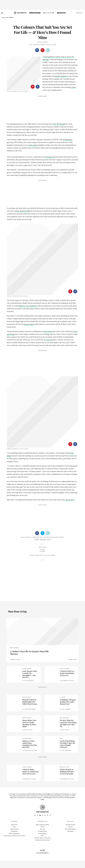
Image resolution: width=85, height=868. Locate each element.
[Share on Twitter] (43, 604)
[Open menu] (2, 12)
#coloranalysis (67, 147)
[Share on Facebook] (37, 50)
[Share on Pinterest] (43, 50)
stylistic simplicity (61, 76)
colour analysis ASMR (23, 218)
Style (49, 611)
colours (74, 87)
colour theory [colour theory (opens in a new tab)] (48, 369)
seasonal (49, 378)
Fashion (43, 611)
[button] (75, 15)
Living (36, 611)
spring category (29, 362)
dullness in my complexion (28, 344)
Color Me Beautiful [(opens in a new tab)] (59, 131)
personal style (50, 164)
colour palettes (33, 152)
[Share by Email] (48, 50)
